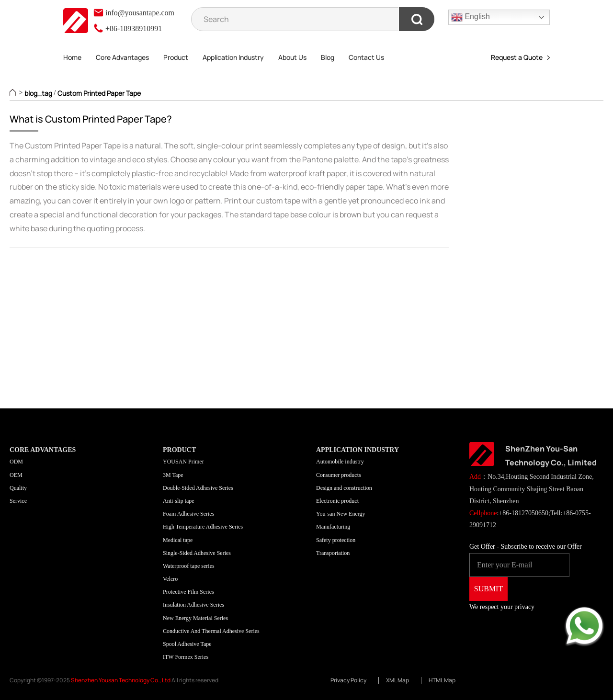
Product (176, 57)
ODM (16, 462)
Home (72, 57)
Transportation (333, 553)
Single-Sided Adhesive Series (197, 553)
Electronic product (337, 501)
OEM (16, 475)
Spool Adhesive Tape (187, 644)
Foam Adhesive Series (188, 514)
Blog (328, 57)
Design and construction (344, 488)
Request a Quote (520, 57)
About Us (292, 57)
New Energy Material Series (195, 618)
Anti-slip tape (179, 501)
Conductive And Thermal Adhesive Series (211, 631)
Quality (18, 488)
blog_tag (38, 93)
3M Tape (173, 475)
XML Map (397, 680)
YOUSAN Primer (183, 462)
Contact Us (366, 57)
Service (18, 501)
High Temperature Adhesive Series (203, 527)
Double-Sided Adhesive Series (198, 488)
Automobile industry (340, 462)
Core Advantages (122, 57)
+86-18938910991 (127, 28)
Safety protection (336, 540)
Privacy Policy (348, 680)
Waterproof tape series (189, 566)
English (471, 17)
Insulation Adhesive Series (193, 605)
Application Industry (233, 57)
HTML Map (442, 680)
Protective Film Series (188, 592)
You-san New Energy (341, 514)
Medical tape (178, 540)
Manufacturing (333, 527)
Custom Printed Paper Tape (99, 93)
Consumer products (339, 475)
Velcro (170, 579)
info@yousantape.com (134, 13)
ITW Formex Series (186, 657)
